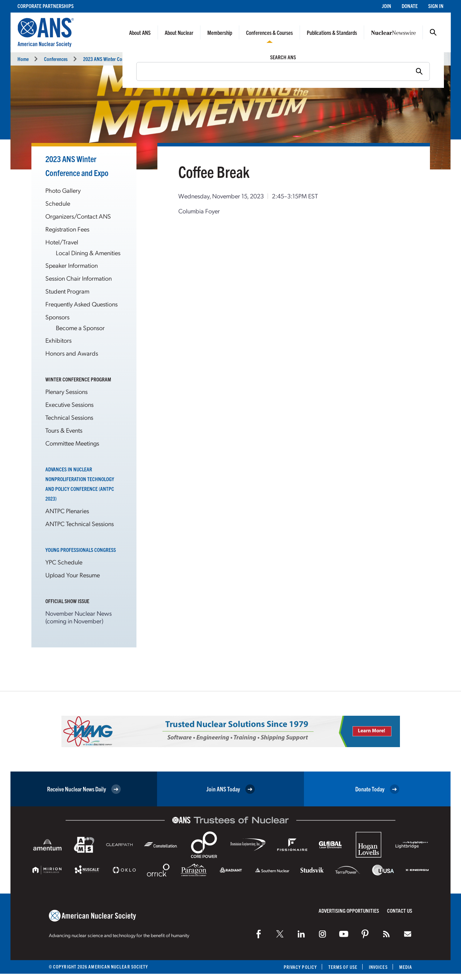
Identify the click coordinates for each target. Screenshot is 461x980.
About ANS (140, 32)
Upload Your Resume (73, 575)
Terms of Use (343, 967)
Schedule (58, 203)
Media (406, 967)
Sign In (436, 6)
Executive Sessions (69, 404)
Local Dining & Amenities (88, 253)
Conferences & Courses (269, 32)
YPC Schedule (64, 562)
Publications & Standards (332, 32)
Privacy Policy (300, 967)
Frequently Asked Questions (81, 304)
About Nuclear (179, 32)
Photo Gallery (63, 190)
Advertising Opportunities (349, 910)
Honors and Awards (72, 353)
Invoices (378, 967)
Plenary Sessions (66, 391)
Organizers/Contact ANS (78, 216)
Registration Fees (67, 229)
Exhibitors (58, 340)
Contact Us (400, 910)
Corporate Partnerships (46, 6)
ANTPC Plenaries (67, 511)
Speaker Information (72, 265)
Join (386, 6)
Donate (410, 6)
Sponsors (57, 317)
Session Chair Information (79, 278)
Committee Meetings (72, 443)
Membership (220, 32)
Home (23, 59)
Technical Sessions (69, 417)
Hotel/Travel (62, 242)
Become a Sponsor (80, 328)
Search (433, 32)
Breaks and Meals (189, 59)
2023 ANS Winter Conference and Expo (120, 59)
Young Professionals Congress (81, 550)
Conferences (56, 59)
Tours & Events (64, 430)
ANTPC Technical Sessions (80, 523)
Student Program (67, 291)
